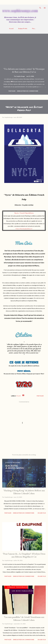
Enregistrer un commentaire (28, 91)
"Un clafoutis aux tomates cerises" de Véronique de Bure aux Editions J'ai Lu (24, 70)
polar (18, 396)
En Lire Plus (42, 513)
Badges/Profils (23, 28)
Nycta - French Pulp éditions (24, 213)
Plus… (34, 28)
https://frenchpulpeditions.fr (24, 229)
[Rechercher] (40, 8)
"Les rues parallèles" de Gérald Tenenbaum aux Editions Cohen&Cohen (24, 619)
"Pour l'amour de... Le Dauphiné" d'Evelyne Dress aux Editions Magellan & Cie (24, 555)
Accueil (11, 28)
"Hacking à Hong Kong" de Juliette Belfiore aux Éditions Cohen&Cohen (24, 492)
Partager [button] (12, 91)
